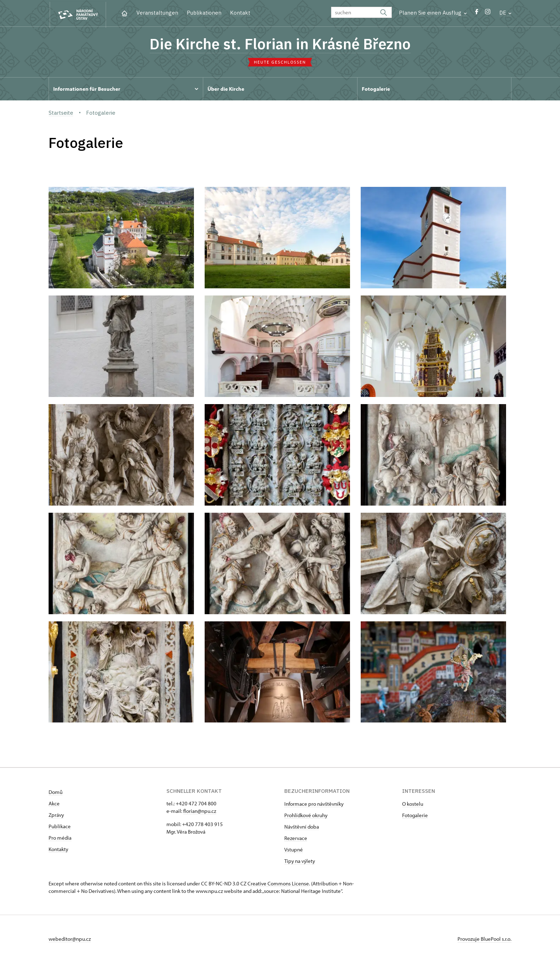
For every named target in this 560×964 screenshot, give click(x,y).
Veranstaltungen (157, 13)
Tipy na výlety (300, 862)
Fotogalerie (415, 817)
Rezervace (296, 839)
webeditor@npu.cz (70, 940)
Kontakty (58, 851)
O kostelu (413, 805)
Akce (54, 805)
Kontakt (240, 13)
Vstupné (294, 851)
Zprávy (56, 816)
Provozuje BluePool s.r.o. (484, 940)
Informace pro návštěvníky (314, 805)
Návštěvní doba (302, 828)
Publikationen (204, 13)
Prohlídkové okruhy (306, 817)
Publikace (60, 828)
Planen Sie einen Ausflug (433, 13)
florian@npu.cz (200, 812)
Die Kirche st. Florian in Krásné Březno (280, 45)
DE (505, 13)
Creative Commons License (278, 885)
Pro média (60, 839)
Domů (56, 793)
